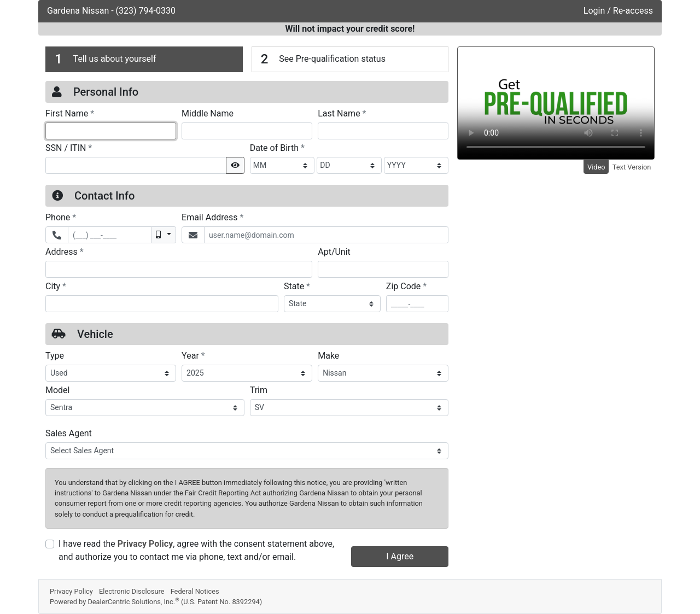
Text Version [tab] (632, 167)
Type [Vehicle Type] (55, 356)
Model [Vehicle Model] (58, 390)
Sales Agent (69, 433)
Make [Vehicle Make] (328, 356)
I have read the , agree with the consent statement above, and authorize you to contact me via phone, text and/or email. (196, 550)
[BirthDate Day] (349, 165)
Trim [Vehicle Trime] (259, 390)
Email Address (212, 217)
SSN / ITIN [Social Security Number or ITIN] (69, 148)
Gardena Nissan (79, 11)
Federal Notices (195, 591)
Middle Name (208, 113)
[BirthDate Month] (282, 165)
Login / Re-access (618, 11)
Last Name (342, 113)
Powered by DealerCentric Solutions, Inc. (156, 602)
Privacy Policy (145, 544)
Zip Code (406, 286)
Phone (61, 217)
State (297, 286)
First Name (70, 113)
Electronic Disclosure (132, 591)
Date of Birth (277, 148)
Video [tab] (596, 167)
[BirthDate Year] (416, 165)
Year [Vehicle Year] (193, 355)
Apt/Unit (334, 252)
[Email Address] (326, 235)
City (56, 286)
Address (65, 252)
